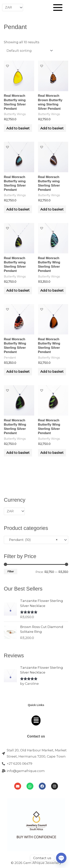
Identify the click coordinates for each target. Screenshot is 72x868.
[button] (7, 66)
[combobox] (36, 540)
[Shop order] (29, 51)
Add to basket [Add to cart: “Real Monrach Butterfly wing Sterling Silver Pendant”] (18, 128)
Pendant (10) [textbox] (32, 540)
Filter (11, 571)
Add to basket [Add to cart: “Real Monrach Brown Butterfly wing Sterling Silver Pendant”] (52, 128)
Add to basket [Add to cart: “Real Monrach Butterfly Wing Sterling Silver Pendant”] (52, 290)
